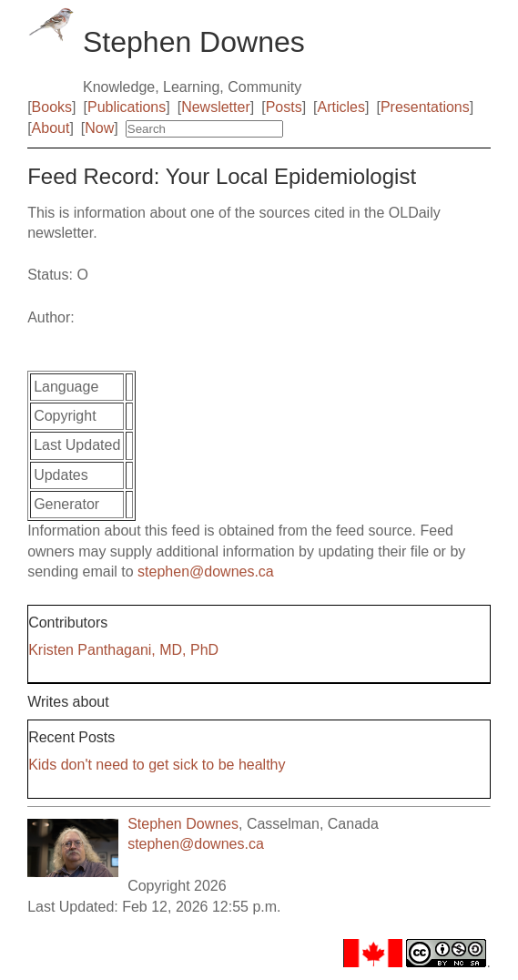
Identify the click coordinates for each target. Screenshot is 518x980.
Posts (284, 107)
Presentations (425, 107)
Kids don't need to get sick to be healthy (157, 765)
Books (52, 107)
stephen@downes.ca (206, 572)
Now (99, 128)
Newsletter (216, 107)
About (51, 128)
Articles (341, 107)
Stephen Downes (183, 824)
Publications (127, 107)
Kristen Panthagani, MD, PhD (123, 650)
